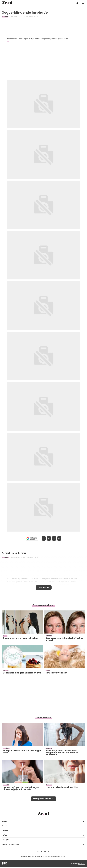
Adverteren (39, 857)
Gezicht (5, 17)
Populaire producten (10, 844)
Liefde (4, 835)
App (59, 538)
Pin (54, 538)
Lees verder (44, 588)
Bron (9, 41)
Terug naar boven (42, 799)
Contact (63, 857)
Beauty (5, 826)
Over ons (31, 857)
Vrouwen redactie (32, 17)
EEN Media (81, 864)
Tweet (49, 538)
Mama (4, 821)
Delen (44, 538)
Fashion (5, 831)
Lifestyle (5, 840)
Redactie (24, 857)
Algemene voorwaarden (51, 857)
